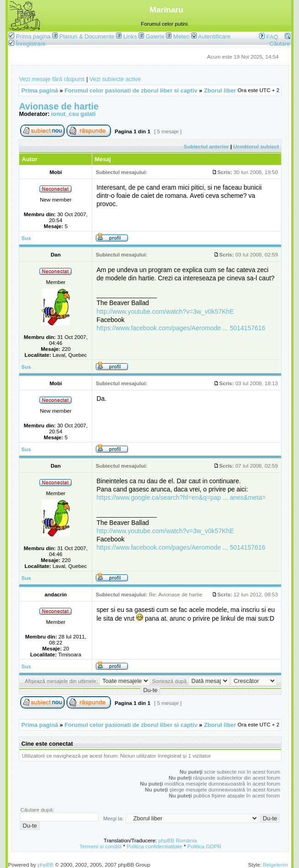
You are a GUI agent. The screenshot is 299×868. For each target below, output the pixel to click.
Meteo (181, 36)
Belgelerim (275, 865)
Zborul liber (220, 90)
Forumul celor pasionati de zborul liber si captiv (131, 90)
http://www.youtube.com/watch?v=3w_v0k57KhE (165, 311)
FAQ (269, 37)
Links (130, 36)
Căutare (280, 40)
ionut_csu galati (74, 114)
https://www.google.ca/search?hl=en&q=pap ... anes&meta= (181, 497)
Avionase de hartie (59, 106)
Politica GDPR (204, 846)
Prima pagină (39, 90)
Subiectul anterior (207, 146)
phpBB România (177, 840)
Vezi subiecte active (115, 79)
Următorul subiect (256, 146)
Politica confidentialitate (154, 846)
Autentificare (211, 36)
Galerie (155, 36)
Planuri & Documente (87, 36)
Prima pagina (33, 36)
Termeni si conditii (100, 846)
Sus (26, 238)
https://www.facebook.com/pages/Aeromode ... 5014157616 (181, 328)
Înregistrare (27, 44)
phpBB (46, 865)
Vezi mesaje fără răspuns (52, 79)
